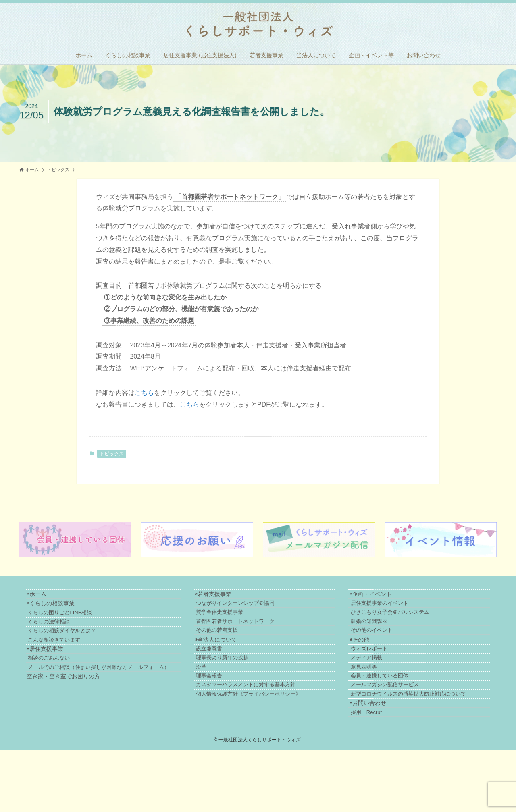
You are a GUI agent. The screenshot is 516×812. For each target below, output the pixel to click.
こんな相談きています (65, 664)
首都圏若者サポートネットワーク (261, 637)
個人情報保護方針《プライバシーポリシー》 (275, 744)
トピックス (112, 454)
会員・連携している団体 (398, 718)
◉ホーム (41, 596)
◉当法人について (236, 664)
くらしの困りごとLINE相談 (71, 624)
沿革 (227, 704)
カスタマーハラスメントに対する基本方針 (272, 731)
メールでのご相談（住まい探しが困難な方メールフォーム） (117, 705)
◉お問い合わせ (380, 758)
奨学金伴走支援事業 (246, 623)
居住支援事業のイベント (398, 610)
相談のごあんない (60, 691)
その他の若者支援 (243, 650)
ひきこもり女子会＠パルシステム (409, 623)
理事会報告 (235, 718)
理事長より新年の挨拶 (248, 691)
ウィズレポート (388, 677)
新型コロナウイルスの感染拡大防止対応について (427, 744)
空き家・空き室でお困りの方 (68, 719)
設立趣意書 (235, 677)
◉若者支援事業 (233, 596)
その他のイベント (390, 650)
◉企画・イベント (383, 596)
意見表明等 (382, 704)
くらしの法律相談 (60, 637)
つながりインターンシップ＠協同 (261, 610)
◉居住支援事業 (50, 678)
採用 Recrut (385, 772)
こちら (144, 393)
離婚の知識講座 (388, 637)
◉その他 (371, 664)
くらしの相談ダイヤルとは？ (73, 651)
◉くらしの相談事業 (55, 610)
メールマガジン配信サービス (403, 731)
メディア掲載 (385, 691)
